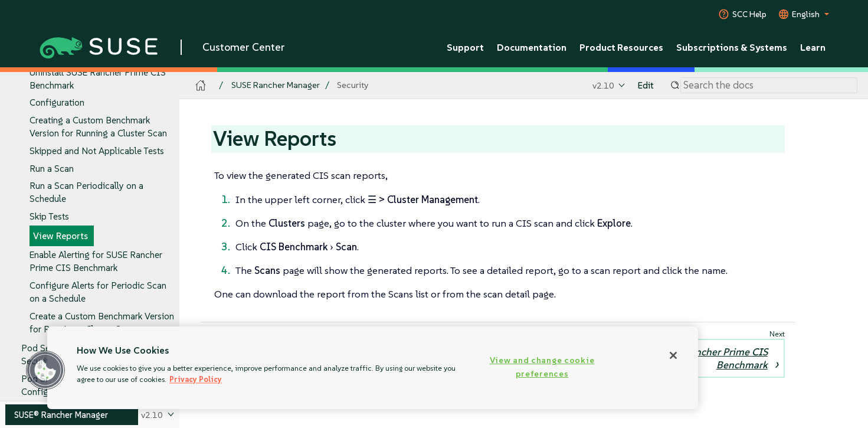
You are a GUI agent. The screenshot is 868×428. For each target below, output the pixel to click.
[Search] (769, 86)
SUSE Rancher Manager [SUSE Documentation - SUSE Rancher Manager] (276, 85)
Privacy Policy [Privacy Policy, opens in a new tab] (196, 379)
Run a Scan (52, 169)
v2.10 (603, 85)
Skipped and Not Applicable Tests (97, 151)
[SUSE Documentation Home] (201, 86)
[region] (373, 368)
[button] (45, 370)
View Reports (60, 236)
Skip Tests (49, 216)
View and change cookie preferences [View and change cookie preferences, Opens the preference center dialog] (542, 367)
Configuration (57, 103)
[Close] (673, 355)
